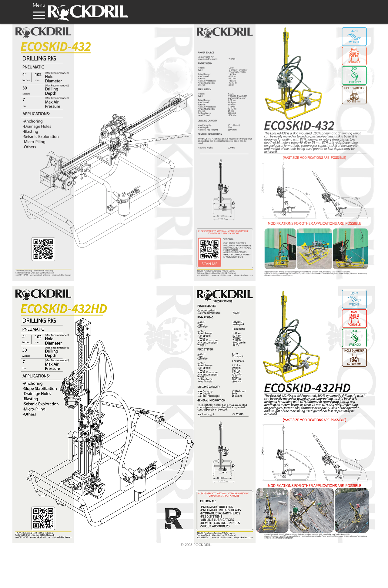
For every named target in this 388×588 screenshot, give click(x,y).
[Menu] (39, 12)
